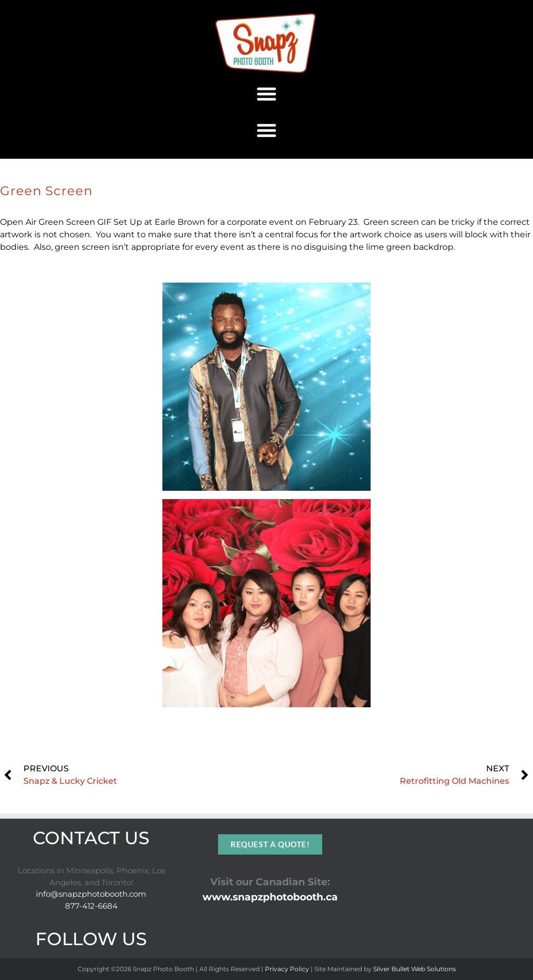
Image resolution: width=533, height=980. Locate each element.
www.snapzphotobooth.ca (270, 897)
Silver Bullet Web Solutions (415, 969)
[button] (266, 94)
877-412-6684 (91, 906)
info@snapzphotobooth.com (91, 894)
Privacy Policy (287, 969)
